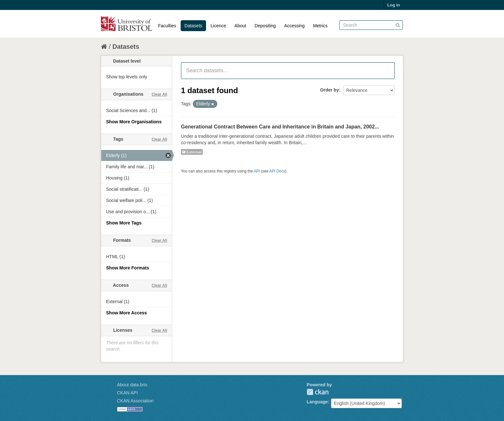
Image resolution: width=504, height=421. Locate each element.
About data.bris (132, 385)
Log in (394, 5)
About (240, 26)
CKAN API (127, 393)
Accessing (294, 26)
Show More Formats (128, 268)
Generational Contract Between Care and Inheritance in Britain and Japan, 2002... (280, 127)
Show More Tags (124, 223)
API (257, 171)
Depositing (265, 26)
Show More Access (126, 313)
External (192, 152)
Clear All (159, 94)
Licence (218, 26)
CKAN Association (135, 401)
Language (317, 402)
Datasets (193, 26)
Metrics (320, 26)
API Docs (277, 171)
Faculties (167, 26)
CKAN (318, 392)
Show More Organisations (134, 122)
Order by (329, 90)
